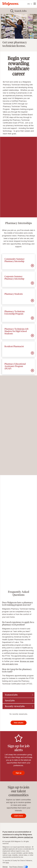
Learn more (19, 816)
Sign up (19, 773)
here (7, 863)
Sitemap (5, 867)
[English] (30, 4)
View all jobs (19, 723)
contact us (28, 837)
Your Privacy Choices (19, 867)
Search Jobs (21, 11)
